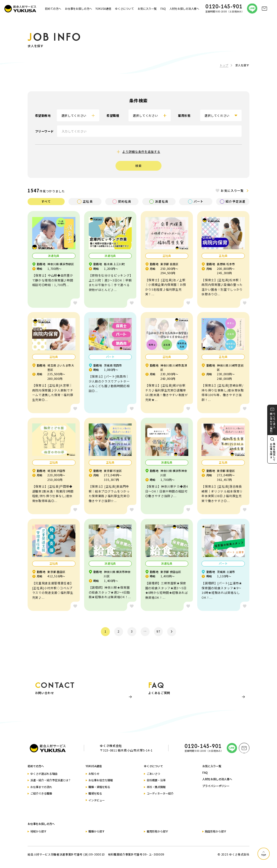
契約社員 (122, 201)
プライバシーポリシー (216, 786)
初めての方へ (53, 9)
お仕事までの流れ (41, 787)
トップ (224, 65)
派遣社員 (159, 201)
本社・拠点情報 (156, 787)
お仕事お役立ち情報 (101, 780)
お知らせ (94, 774)
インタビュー (97, 800)
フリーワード (44, 131)
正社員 (85, 201)
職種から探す (97, 831)
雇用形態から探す (157, 831)
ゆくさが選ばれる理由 (44, 774)
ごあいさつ (153, 774)
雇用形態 (184, 115)
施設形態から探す (216, 831)
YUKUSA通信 (103, 9)
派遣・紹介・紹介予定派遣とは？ (51, 780)
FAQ (163, 9)
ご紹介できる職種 (41, 793)
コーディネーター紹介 (160, 793)
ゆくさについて (124, 9)
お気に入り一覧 (147, 9)
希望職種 (113, 115)
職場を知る (95, 793)
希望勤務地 (43, 115)
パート (196, 201)
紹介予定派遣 (233, 201)
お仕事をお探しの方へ (78, 9)
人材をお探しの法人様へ (184, 9)
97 (158, 631)
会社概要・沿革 (156, 780)
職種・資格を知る (99, 787)
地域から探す (38, 831)
